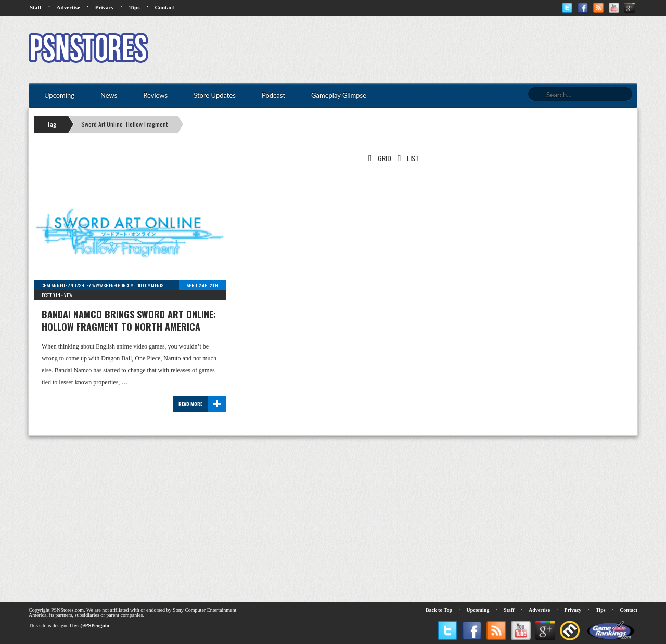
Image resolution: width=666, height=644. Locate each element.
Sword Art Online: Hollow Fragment (124, 124)
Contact (164, 7)
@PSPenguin (95, 626)
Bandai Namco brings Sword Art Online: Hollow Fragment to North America (129, 320)
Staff (36, 7)
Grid (378, 158)
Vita (68, 295)
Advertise (68, 7)
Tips (135, 7)
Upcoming (478, 610)
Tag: (52, 124)
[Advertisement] (448, 49)
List (406, 158)
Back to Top (439, 610)
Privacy (105, 7)
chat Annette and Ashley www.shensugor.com (88, 285)
